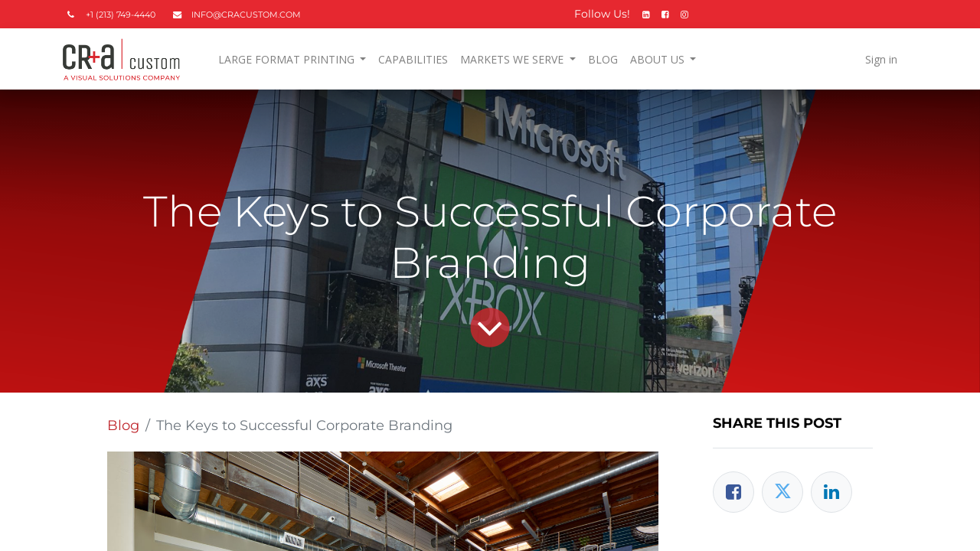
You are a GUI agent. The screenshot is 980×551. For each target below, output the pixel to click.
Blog (123, 425)
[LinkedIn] (831, 492)
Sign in (877, 59)
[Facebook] (733, 492)
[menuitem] (417, 59)
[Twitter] (782, 492)
